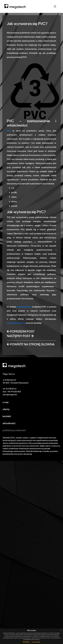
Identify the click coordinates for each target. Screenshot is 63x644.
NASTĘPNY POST (20, 336)
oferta (6, 410)
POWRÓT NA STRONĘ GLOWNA (31, 345)
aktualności (9, 424)
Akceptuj (26, 642)
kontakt (7, 417)
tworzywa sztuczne (16, 323)
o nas (6, 403)
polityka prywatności (14, 431)
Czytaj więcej (36, 642)
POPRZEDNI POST (21, 332)
